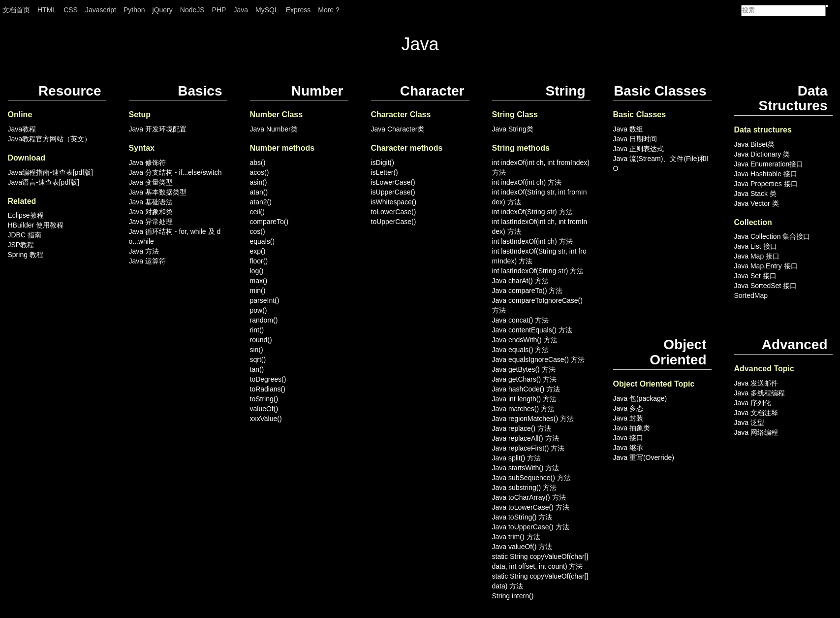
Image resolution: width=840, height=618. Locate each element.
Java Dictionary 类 (762, 154)
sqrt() (258, 359)
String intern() (513, 596)
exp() (258, 251)
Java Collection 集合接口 (772, 236)
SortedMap (751, 295)
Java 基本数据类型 (158, 192)
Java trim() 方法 (516, 537)
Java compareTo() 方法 (528, 291)
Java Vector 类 (757, 203)
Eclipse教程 (26, 215)
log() (257, 271)
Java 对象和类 (151, 212)
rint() (257, 330)
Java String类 (513, 129)
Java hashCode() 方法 (526, 389)
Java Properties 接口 (766, 184)
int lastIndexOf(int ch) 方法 (532, 241)
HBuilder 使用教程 (36, 225)
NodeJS (192, 10)
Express (298, 10)
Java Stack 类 (755, 194)
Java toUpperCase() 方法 (531, 527)
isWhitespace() (394, 202)
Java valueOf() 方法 (522, 547)
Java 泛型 (749, 423)
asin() (259, 182)
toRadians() (268, 389)
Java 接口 (628, 438)
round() (261, 340)
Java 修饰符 (147, 163)
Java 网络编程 (756, 432)
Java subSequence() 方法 (531, 478)
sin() (257, 350)
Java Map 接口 (757, 256)
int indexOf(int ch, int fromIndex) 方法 (541, 167)
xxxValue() (266, 419)
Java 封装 (628, 418)
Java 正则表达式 (638, 149)
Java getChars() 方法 (524, 379)
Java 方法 (144, 251)
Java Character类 (398, 129)
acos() (260, 172)
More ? (329, 10)
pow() (259, 310)
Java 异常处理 (151, 222)
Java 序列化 (753, 403)
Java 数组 (628, 129)
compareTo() (269, 222)
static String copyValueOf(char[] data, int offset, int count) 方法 (540, 561)
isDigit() (383, 163)
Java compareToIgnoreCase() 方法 (537, 305)
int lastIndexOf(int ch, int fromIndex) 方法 (540, 227)
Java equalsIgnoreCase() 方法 (538, 359)
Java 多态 (628, 408)
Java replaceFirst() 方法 (529, 448)
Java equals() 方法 (521, 350)
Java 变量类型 (151, 182)
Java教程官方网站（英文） (50, 139)
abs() (258, 163)
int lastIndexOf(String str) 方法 (538, 271)
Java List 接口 (756, 246)
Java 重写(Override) (644, 457)
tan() (257, 369)
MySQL (267, 10)
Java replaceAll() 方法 (526, 438)
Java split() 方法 (517, 458)
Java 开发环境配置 (158, 129)
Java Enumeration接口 (769, 164)
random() (264, 320)
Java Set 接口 (755, 276)
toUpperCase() (394, 222)
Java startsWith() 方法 (526, 468)
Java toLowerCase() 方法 (531, 507)
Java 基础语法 (151, 202)
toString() (264, 399)
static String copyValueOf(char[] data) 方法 (540, 581)
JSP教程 (21, 245)
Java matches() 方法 (524, 409)
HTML (47, 10)
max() (259, 281)
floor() (259, 261)
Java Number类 (274, 129)
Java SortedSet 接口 (766, 286)
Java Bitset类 (754, 144)
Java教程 (22, 129)
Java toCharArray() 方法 (529, 497)
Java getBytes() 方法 (524, 369)
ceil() (257, 212)
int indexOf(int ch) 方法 (527, 182)
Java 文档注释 (756, 413)
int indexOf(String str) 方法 (532, 212)
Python (134, 10)
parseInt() (265, 300)
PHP (219, 10)
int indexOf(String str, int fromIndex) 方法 (540, 197)
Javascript (101, 10)
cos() (258, 231)
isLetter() (385, 172)
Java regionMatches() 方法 (533, 419)
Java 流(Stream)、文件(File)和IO (661, 163)
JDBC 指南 (25, 235)
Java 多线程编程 (760, 393)
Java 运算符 (147, 261)
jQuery (163, 10)
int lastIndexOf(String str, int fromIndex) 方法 (539, 256)
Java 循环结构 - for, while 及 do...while (175, 236)
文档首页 (16, 10)
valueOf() (264, 409)
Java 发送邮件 (756, 383)
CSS (71, 10)
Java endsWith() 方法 (525, 340)
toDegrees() (268, 379)
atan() (259, 192)
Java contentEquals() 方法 (532, 330)
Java (241, 10)
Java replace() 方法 (522, 428)
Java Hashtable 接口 (766, 174)
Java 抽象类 (632, 428)
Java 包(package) (640, 398)
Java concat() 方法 (521, 320)
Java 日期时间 (635, 139)
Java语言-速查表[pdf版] (44, 182)
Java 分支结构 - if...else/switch (175, 172)
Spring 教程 (26, 255)
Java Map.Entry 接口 (766, 266)
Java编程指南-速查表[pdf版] (50, 172)
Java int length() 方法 (525, 399)
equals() (263, 241)
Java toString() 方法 (522, 517)
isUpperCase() (393, 192)
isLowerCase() (393, 182)
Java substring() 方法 (524, 488)
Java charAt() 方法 (520, 281)
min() (258, 291)
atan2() (261, 202)
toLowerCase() (394, 212)
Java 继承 (628, 448)
